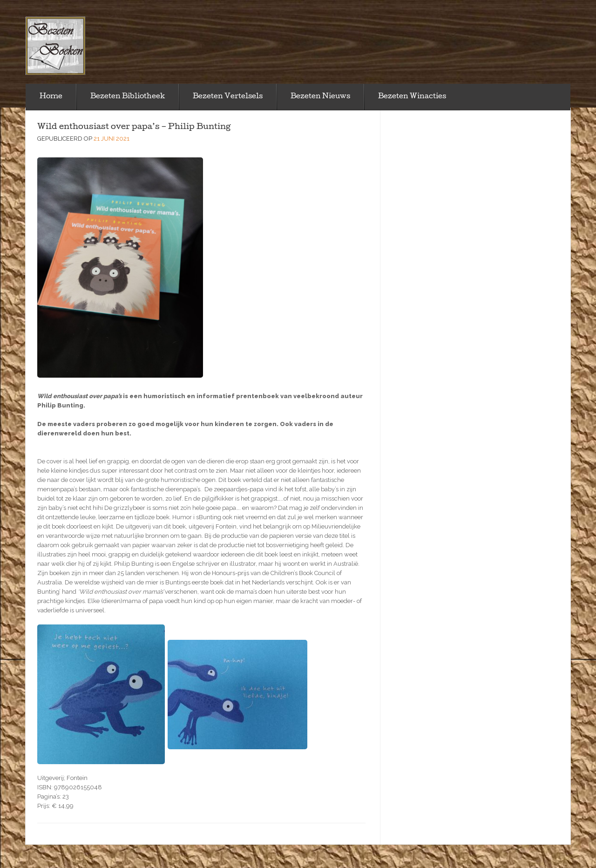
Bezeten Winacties (412, 97)
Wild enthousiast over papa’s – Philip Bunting (134, 127)
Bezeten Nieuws (320, 97)
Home (51, 97)
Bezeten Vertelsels (228, 97)
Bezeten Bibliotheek (128, 97)
